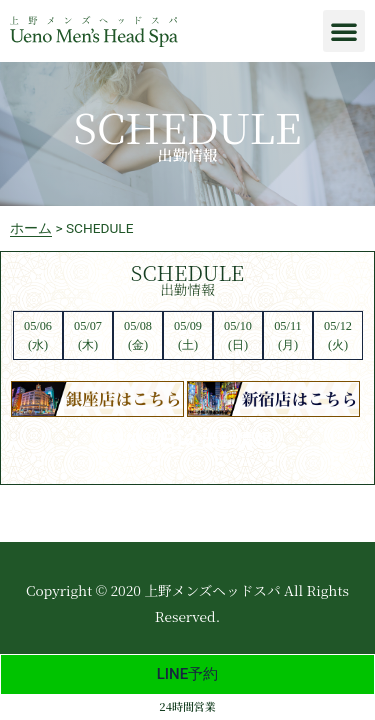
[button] (344, 31)
